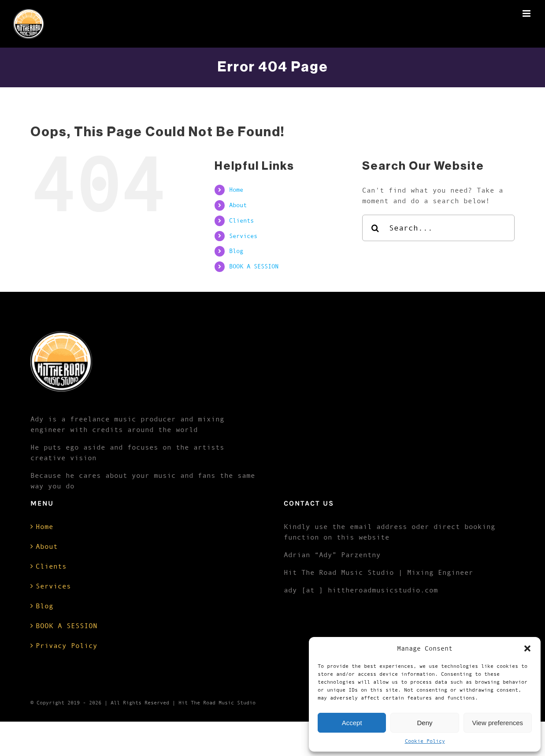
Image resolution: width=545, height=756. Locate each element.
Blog (236, 251)
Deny (425, 723)
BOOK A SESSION (254, 266)
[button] (527, 648)
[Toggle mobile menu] (527, 13)
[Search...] (439, 228)
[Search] (375, 228)
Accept (352, 723)
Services (243, 236)
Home (236, 190)
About (238, 205)
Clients (241, 220)
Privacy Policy (67, 645)
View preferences (498, 723)
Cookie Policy (425, 741)
